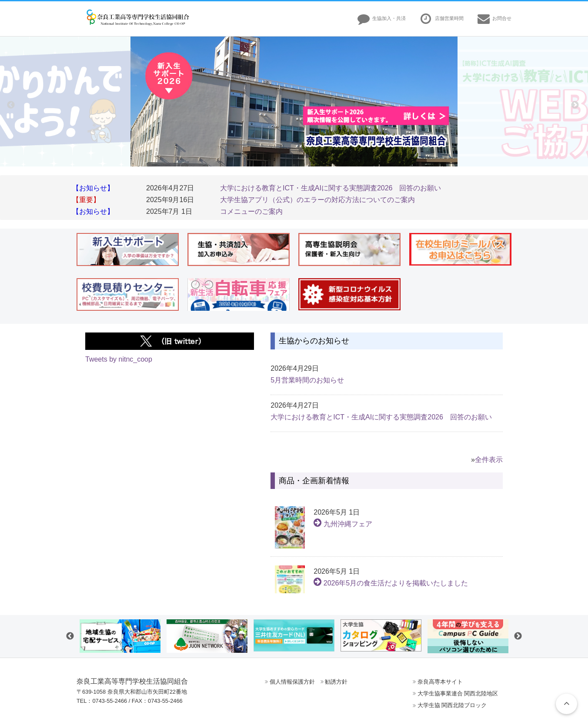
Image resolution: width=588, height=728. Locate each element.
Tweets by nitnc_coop (119, 359)
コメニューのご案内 (251, 211)
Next (575, 105)
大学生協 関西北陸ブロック (452, 705)
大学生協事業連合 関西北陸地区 (458, 693)
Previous (11, 105)
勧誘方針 (336, 682)
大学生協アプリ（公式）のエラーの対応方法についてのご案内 (317, 200)
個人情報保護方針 (292, 682)
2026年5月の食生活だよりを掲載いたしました (391, 583)
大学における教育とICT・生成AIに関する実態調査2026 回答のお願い (331, 188)
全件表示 (489, 460)
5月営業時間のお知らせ (307, 380)
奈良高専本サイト (440, 682)
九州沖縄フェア (343, 524)
